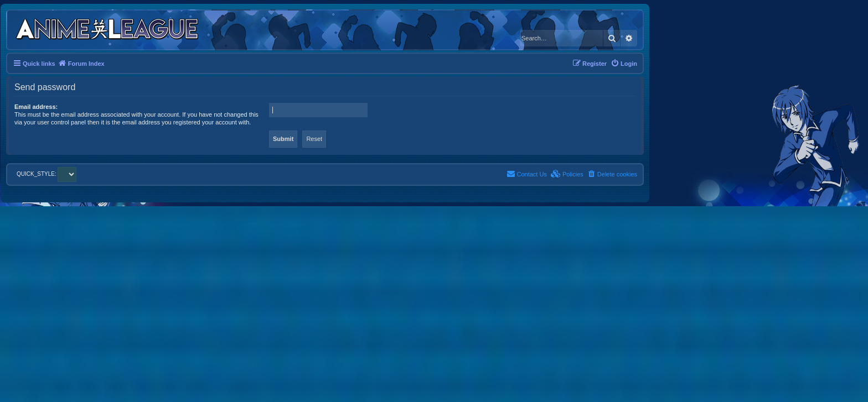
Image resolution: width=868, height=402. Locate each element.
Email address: (36, 107)
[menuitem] (624, 64)
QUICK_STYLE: (46, 174)
